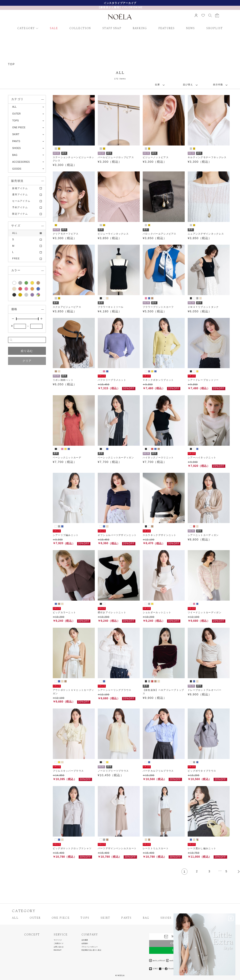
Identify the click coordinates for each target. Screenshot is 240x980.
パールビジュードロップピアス (116, 157)
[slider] (16, 319)
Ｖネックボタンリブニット (158, 380)
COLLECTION (80, 28)
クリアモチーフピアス (66, 234)
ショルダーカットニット (157, 612)
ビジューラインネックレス (113, 234)
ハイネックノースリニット (158, 458)
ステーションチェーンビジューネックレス (74, 159)
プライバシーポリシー (90, 947)
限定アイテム (20, 214)
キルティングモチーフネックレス (207, 157)
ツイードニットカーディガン (205, 612)
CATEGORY (26, 28)
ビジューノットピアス (156, 157)
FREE (16, 259)
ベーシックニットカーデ (67, 458)
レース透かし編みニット (202, 848)
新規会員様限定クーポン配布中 (120, 3)
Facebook (171, 969)
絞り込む (27, 351)
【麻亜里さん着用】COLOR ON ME (120, 7)
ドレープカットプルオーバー (205, 690)
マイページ (58, 940)
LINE (153, 969)
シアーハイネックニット (202, 458)
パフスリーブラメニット (112, 380)
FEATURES (167, 28)
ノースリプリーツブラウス (113, 771)
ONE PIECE (61, 918)
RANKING (140, 28)
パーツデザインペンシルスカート (117, 848)
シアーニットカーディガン (203, 535)
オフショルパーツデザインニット (117, 535)
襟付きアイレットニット (112, 612)
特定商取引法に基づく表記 (91, 950)
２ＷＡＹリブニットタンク (203, 307)
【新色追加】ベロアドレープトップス (163, 692)
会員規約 (85, 943)
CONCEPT (32, 935)
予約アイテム (20, 207)
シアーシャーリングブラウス (115, 690)
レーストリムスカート (156, 848)
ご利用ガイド (59, 943)
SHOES (166, 918)
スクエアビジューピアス (67, 307)
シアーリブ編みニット (66, 535)
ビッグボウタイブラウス (202, 771)
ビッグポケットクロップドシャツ (72, 848)
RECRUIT (58, 950)
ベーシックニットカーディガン (116, 458)
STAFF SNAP (112, 28)
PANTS (126, 918)
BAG (146, 918)
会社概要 (85, 940)
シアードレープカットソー (203, 380)
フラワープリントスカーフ (158, 307)
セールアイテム (21, 201)
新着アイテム (20, 188)
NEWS (191, 28)
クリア (27, 361)
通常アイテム (20, 195)
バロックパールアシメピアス (160, 234)
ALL (14, 107)
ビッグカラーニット (64, 612)
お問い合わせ (59, 947)
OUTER (35, 918)
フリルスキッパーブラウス (68, 771)
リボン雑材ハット (63, 380)
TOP (11, 64)
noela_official (157, 960)
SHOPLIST (215, 28)
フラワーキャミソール (111, 307)
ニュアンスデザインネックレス (206, 234)
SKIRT (105, 918)
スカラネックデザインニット (160, 535)
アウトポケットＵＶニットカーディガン (74, 692)
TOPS (85, 918)
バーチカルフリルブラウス (158, 771)
